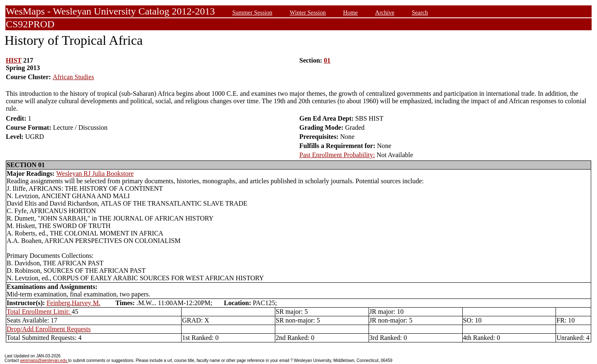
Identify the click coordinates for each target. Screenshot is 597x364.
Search (420, 12)
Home (351, 12)
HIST (14, 60)
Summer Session (252, 12)
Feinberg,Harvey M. (73, 303)
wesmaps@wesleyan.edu (44, 360)
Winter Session (308, 12)
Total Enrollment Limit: (39, 312)
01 (327, 60)
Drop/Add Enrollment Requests (49, 329)
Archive (385, 12)
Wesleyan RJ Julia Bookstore (95, 174)
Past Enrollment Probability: (337, 155)
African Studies (73, 77)
